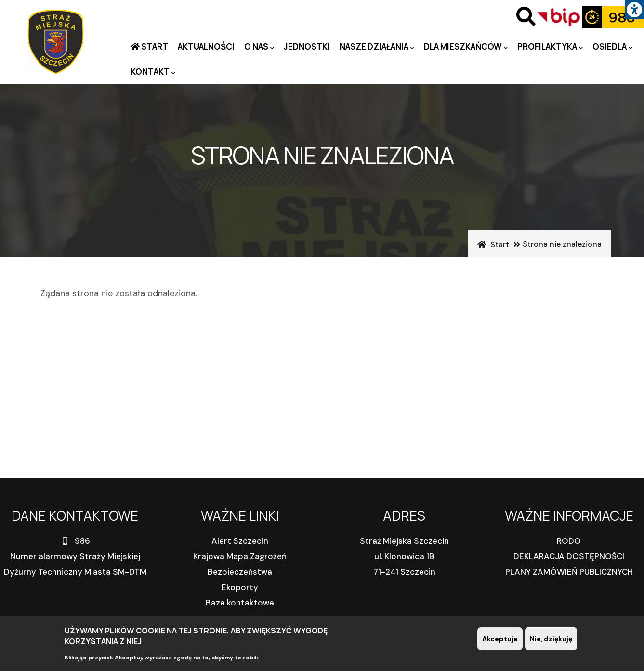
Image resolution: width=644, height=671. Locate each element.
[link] (634, 10)
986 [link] (75, 541)
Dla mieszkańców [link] (466, 47)
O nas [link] (259, 47)
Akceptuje (500, 639)
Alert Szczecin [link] (240, 541)
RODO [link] (569, 541)
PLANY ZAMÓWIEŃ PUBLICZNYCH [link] (569, 572)
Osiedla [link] (612, 47)
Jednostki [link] (307, 46)
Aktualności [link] (206, 46)
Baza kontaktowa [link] (240, 603)
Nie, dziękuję (551, 639)
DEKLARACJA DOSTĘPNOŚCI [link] (569, 556)
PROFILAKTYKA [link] (550, 47)
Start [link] (154, 46)
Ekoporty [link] (240, 587)
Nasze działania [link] (377, 47)
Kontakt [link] (153, 72)
